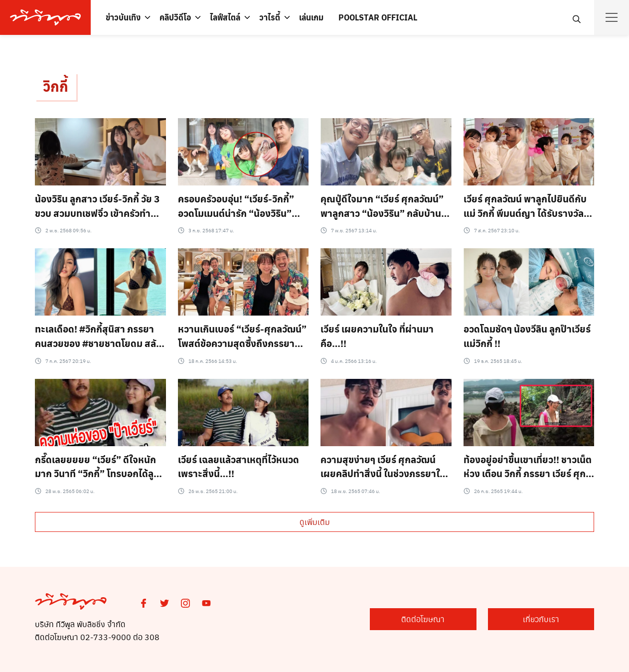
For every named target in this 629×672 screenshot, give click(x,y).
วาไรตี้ (270, 17)
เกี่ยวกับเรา (545, 619)
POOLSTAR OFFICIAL (378, 17)
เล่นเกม (311, 17)
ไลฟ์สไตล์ (225, 17)
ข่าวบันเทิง (123, 17)
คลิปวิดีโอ (175, 17)
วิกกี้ (56, 86)
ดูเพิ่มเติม (315, 522)
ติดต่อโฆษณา (433, 619)
